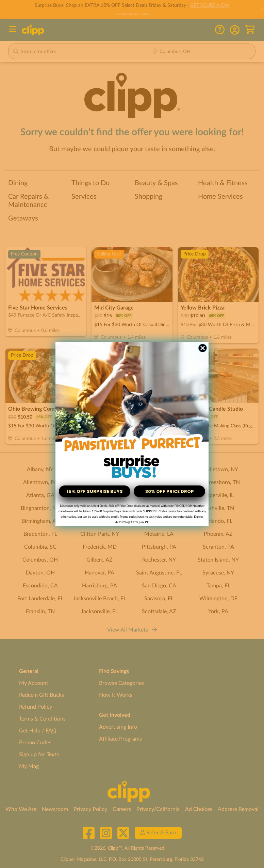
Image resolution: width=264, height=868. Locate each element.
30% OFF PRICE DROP (170, 491)
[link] (132, 412)
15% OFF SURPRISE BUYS (95, 491)
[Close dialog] (203, 348)
